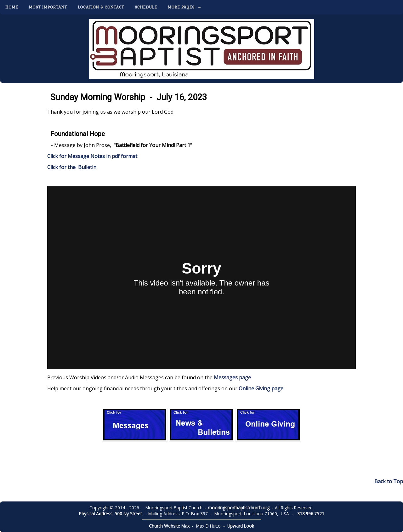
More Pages (181, 7)
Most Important (48, 7)
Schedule (146, 7)
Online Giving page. (261, 388)
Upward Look (241, 526)
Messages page (232, 377)
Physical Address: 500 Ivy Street (110, 514)
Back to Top (389, 481)
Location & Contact (101, 7)
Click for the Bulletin (72, 167)
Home (12, 7)
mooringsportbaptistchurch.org (239, 508)
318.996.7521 (311, 514)
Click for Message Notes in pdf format (92, 156)
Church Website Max (169, 526)
